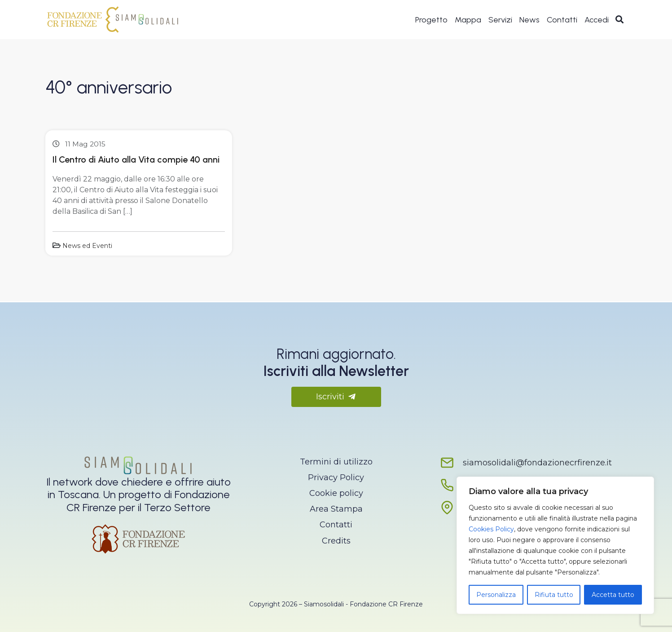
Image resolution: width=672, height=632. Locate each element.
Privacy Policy (336, 477)
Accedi (597, 21)
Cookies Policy (491, 529)
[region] (555, 545)
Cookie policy (336, 493)
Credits (336, 541)
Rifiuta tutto (554, 595)
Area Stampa (336, 509)
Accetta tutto (613, 595)
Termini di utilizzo (336, 462)
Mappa (468, 21)
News (529, 21)
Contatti (562, 21)
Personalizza (496, 595)
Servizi (500, 21)
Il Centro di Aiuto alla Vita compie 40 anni (136, 159)
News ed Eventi (87, 246)
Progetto (431, 21)
